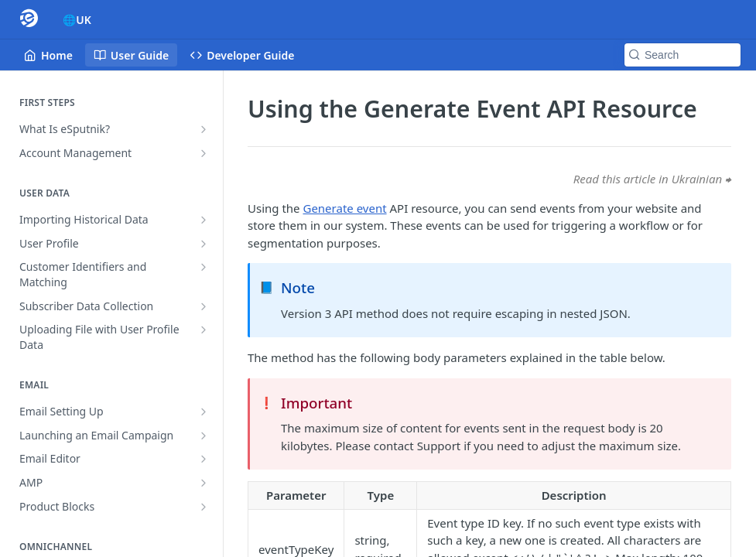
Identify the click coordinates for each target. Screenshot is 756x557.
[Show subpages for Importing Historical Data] (204, 220)
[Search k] (682, 55)
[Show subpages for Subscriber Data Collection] (204, 306)
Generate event (344, 208)
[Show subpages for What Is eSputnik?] (204, 129)
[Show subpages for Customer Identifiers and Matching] (204, 267)
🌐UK (77, 20)
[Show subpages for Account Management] (204, 153)
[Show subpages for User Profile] (204, 244)
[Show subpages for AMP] (204, 483)
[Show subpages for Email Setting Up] (204, 412)
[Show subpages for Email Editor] (204, 459)
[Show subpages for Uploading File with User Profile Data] (204, 330)
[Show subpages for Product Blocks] (204, 507)
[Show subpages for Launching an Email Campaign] (204, 436)
